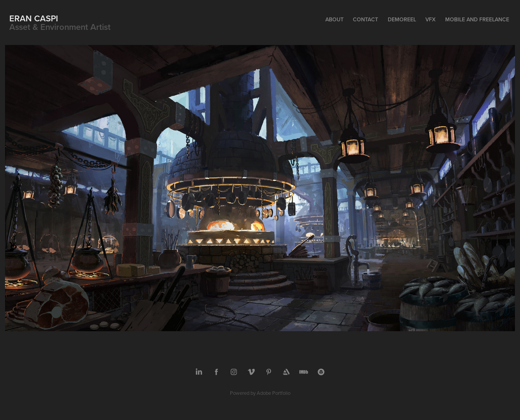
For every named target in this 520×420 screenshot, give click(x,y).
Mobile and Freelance (477, 19)
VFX (430, 19)
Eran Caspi (34, 18)
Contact (365, 19)
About (334, 19)
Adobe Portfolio (274, 393)
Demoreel (402, 19)
